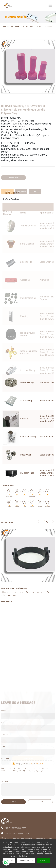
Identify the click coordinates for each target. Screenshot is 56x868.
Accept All (43, 860)
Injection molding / (45, 26)
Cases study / (29, 26)
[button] (53, 522)
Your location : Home (11, 26)
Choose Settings (26, 860)
